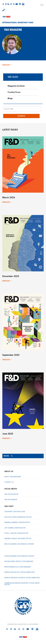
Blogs (10, 98)
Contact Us (9, 482)
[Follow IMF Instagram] (11, 4)
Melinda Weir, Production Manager (19, 561)
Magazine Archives (16, 86)
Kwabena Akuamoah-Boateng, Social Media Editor (22, 584)
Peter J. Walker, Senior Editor (16, 533)
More (8, 456)
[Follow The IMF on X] (3, 4)
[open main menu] (42, 5)
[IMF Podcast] (20, 4)
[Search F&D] (22, 109)
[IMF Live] (7, 16)
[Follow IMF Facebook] (6, 4)
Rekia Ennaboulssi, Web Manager (18, 567)
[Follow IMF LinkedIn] (8, 4)
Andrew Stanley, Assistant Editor (18, 539)
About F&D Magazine (13, 477)
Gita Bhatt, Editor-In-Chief (15, 512)
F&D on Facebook (11, 494)
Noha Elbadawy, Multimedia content (19, 556)
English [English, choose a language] (7, 65)
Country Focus (14, 92)
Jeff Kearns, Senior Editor (15, 528)
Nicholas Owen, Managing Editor (18, 517)
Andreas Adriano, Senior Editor (17, 522)
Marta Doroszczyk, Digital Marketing (20, 572)
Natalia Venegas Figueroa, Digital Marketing (22, 578)
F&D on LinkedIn (11, 500)
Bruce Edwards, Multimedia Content (19, 544)
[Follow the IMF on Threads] (14, 4)
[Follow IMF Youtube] (17, 4)
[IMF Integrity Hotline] (3, 10)
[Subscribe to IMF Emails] (23, 4)
